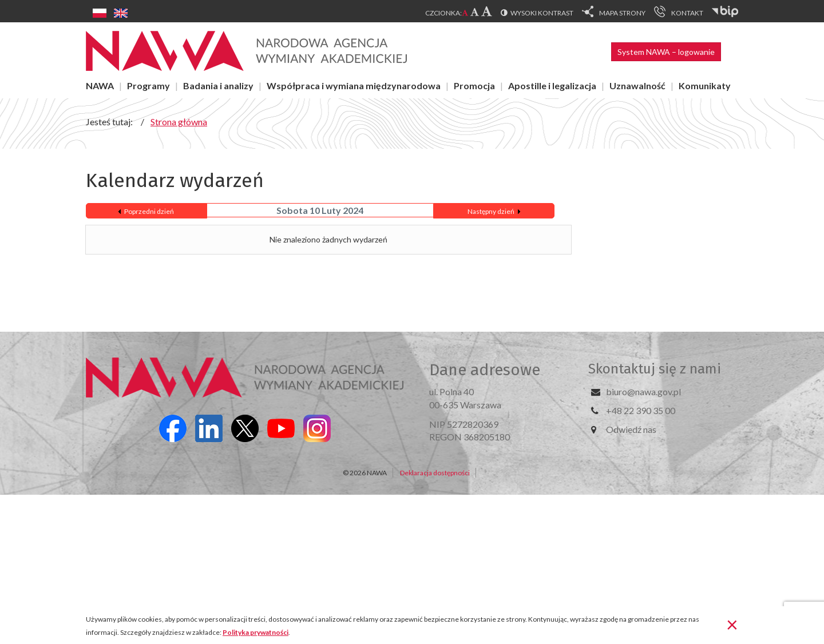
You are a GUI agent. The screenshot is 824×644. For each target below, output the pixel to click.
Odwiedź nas (631, 429)
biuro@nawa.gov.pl (643, 391)
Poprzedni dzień (149, 211)
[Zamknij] (732, 624)
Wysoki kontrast (542, 13)
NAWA (100, 86)
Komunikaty (705, 86)
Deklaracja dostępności (435, 473)
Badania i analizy (218, 86)
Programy (148, 86)
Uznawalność (637, 86)
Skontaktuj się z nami (655, 369)
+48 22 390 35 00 (641, 410)
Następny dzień (491, 211)
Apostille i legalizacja (552, 86)
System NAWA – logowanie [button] (666, 52)
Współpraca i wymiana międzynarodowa (354, 86)
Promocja (474, 86)
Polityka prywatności (255, 632)
